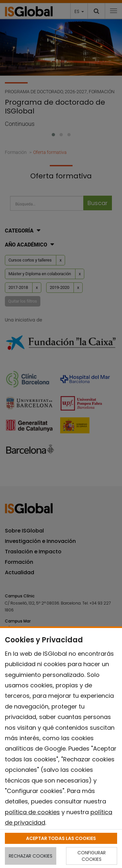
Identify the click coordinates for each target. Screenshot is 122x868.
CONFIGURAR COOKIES (92, 856)
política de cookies (32, 812)
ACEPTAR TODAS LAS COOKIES (61, 838)
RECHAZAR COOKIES (31, 856)
